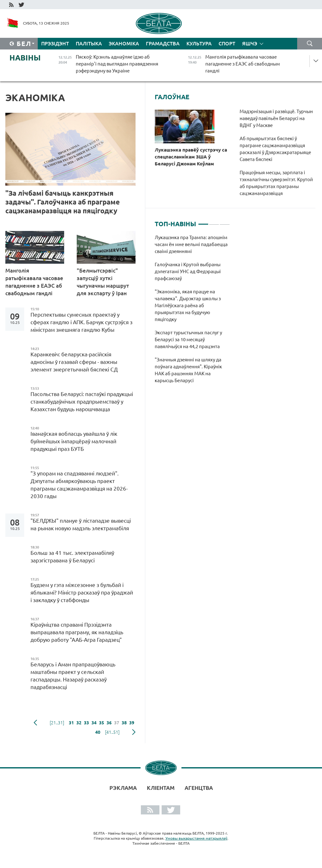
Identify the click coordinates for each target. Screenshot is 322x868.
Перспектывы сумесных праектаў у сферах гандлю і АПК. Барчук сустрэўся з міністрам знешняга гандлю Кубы (81, 322)
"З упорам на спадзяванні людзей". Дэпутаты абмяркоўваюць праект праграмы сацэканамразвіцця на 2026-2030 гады (79, 485)
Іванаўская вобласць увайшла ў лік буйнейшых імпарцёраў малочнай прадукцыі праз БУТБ (74, 441)
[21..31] (57, 723)
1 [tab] (203, 221)
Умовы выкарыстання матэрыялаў (196, 838)
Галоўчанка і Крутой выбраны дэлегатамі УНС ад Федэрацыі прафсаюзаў (188, 271)
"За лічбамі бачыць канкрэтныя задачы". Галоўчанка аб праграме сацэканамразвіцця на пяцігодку (63, 202)
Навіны (25, 58)
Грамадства (163, 43)
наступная (134, 732)
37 (117, 723)
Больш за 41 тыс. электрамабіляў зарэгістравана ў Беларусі (72, 557)
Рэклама (123, 788)
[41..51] (112, 732)
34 (94, 723)
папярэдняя (35, 723)
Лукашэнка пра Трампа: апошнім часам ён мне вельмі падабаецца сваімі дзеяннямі (191, 244)
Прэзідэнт (55, 43)
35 (102, 723)
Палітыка (89, 43)
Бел (24, 44)
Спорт (227, 43)
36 (109, 723)
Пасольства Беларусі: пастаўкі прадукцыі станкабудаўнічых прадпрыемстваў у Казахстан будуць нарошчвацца (82, 402)
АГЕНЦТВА (199, 788)
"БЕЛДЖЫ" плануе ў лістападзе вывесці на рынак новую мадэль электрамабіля (81, 524)
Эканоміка (124, 43)
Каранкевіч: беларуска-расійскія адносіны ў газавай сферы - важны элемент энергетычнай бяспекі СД (74, 362)
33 (86, 723)
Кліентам (161, 788)
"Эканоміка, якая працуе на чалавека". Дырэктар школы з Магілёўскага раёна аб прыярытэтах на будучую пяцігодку (188, 305)
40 (98, 732)
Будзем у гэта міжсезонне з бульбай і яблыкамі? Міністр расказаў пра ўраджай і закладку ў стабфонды (82, 592)
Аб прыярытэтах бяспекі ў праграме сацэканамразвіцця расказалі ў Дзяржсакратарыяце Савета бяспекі (275, 149)
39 (132, 723)
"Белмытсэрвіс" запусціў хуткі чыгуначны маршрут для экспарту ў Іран (103, 282)
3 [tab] (225, 221)
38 (124, 723)
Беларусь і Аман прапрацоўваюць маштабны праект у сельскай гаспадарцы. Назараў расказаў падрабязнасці (73, 676)
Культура (199, 43)
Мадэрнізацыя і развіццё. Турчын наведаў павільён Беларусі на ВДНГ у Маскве (276, 118)
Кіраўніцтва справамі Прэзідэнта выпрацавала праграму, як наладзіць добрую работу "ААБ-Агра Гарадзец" (77, 632)
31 (71, 723)
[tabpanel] (192, 312)
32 (79, 723)
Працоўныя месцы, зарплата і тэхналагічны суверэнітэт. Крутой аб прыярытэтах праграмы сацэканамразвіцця (276, 183)
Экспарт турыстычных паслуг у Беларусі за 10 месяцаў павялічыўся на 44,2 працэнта (188, 339)
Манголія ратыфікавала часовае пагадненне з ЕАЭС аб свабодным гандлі (34, 282)
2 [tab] (214, 221)
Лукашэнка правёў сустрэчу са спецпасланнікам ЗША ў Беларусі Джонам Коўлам (191, 157)
